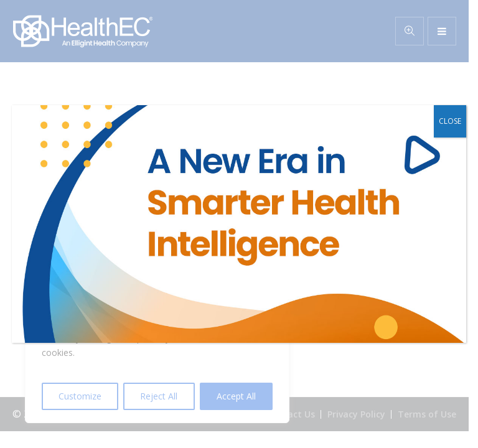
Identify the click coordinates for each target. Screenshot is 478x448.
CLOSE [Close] (450, 121)
